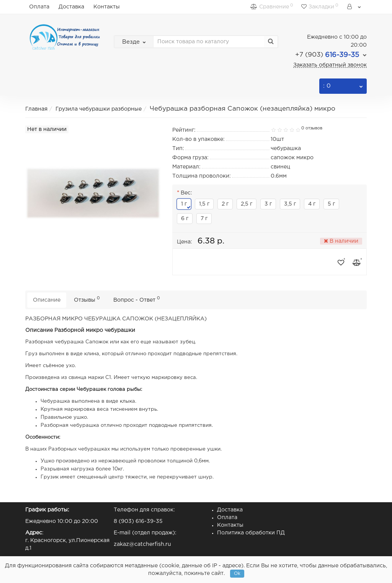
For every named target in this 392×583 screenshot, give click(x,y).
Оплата (39, 7)
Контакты (107, 7)
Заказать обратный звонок (330, 65)
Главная (36, 109)
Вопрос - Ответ (137, 299)
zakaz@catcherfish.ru (142, 544)
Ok (237, 574)
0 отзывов (312, 128)
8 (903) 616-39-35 (138, 521)
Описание (47, 300)
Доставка (71, 7)
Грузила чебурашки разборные (99, 109)
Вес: (186, 193)
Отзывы (87, 299)
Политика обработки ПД (251, 533)
